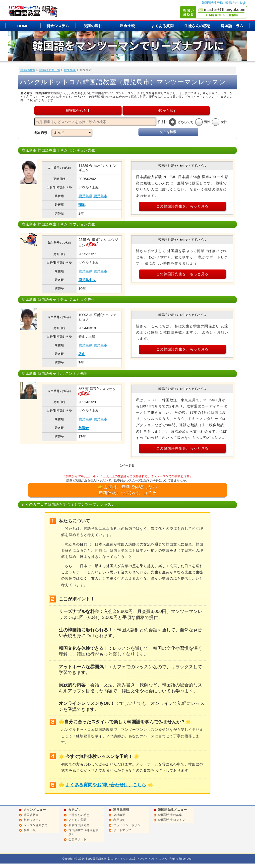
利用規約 (119, 820)
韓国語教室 (28, 70)
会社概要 (119, 815)
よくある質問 (162, 26)
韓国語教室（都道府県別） (83, 832)
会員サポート (77, 839)
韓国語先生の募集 (170, 815)
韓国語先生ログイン (172, 820)
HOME (23, 26)
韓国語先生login (236, 3)
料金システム (58, 26)
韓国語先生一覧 (50, 70)
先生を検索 (168, 132)
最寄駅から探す (78, 111)
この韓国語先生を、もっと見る (182, 206)
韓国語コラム (232, 26)
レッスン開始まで (36, 825)
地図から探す (166, 111)
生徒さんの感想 (197, 26)
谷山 (82, 354)
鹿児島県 (70, 70)
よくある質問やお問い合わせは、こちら (106, 785)
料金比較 (127, 26)
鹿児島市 (100, 196)
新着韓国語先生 (79, 825)
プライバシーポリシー (128, 825)
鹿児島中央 (87, 280)
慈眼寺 (84, 428)
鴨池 (82, 205)
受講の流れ (93, 26)
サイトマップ (122, 830)
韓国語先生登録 (212, 3)
